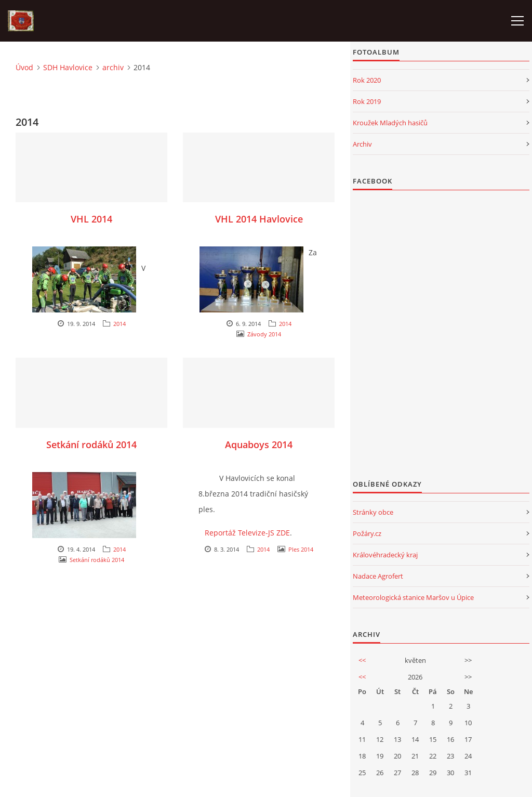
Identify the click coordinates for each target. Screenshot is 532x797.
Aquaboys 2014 (259, 445)
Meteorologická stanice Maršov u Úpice (413, 597)
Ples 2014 (301, 549)
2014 (119, 324)
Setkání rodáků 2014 (91, 445)
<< (362, 660)
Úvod (24, 67)
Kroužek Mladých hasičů (390, 123)
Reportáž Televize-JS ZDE (247, 533)
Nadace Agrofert (378, 576)
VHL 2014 (91, 219)
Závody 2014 (264, 334)
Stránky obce (373, 512)
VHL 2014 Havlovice (259, 219)
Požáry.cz (367, 533)
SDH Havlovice (68, 67)
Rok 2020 (367, 80)
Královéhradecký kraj (385, 555)
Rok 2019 (367, 101)
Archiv (362, 144)
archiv (113, 67)
